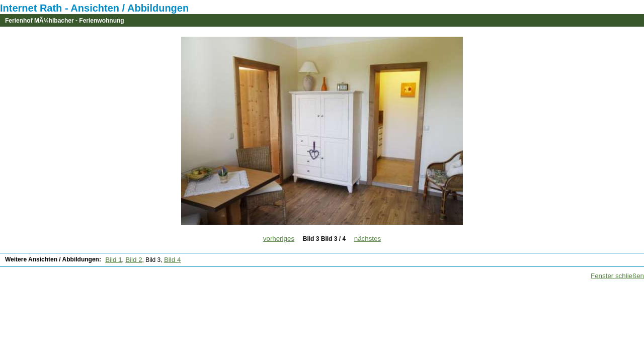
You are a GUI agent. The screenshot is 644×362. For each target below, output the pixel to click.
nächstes (368, 239)
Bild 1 (113, 260)
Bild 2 (134, 260)
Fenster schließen (617, 276)
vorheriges (279, 239)
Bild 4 (172, 260)
